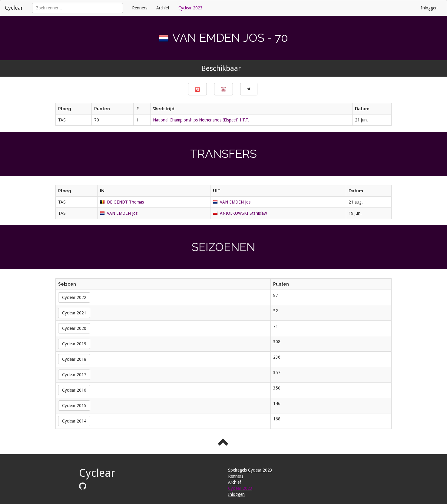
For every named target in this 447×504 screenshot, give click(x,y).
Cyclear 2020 (74, 328)
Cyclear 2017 (74, 375)
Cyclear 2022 (74, 297)
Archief (163, 8)
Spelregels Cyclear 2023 (250, 470)
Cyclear (14, 8)
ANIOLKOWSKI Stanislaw (243, 213)
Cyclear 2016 (74, 390)
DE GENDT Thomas (125, 202)
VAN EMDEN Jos (235, 202)
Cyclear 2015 (74, 406)
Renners (140, 8)
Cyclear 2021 (74, 313)
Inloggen (429, 8)
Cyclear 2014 (74, 421)
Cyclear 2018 (74, 359)
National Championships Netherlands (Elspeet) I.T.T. (201, 120)
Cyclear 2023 (190, 8)
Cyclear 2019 (74, 344)
